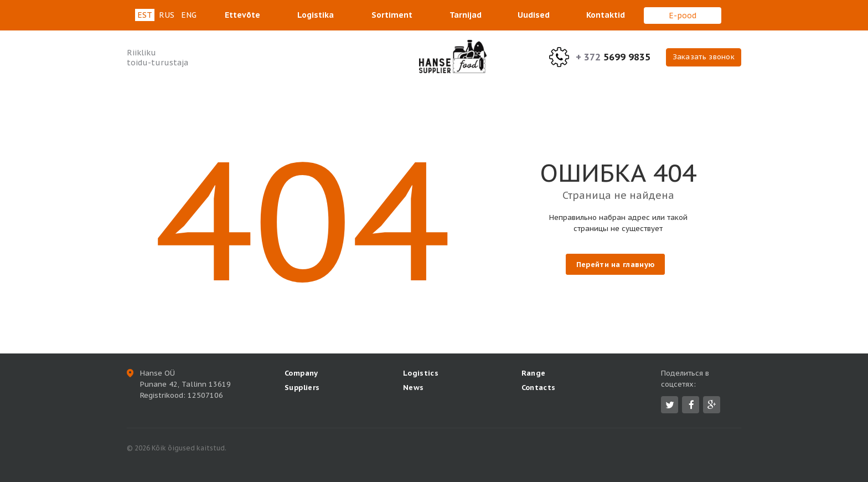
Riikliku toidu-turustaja (157, 58)
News (414, 388)
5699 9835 (613, 57)
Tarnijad (466, 15)
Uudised (534, 15)
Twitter (670, 405)
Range (534, 373)
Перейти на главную (615, 265)
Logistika (316, 15)
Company (301, 373)
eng (189, 15)
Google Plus (712, 405)
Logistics (421, 373)
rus (167, 15)
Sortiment (392, 15)
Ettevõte (242, 15)
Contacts (539, 388)
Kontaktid (606, 15)
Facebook (691, 405)
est (145, 15)
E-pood (683, 16)
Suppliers (302, 388)
